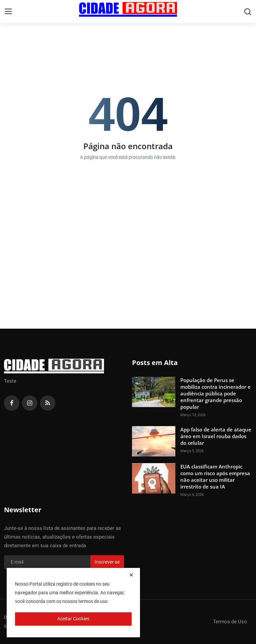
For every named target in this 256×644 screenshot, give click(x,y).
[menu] (8, 12)
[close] (131, 575)
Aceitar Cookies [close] (73, 619)
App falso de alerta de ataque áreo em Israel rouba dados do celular (216, 436)
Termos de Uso (230, 622)
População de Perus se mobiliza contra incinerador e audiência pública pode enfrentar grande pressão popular (215, 393)
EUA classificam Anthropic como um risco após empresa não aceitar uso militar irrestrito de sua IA (215, 476)
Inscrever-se (107, 562)
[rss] (48, 403)
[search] (248, 12)
